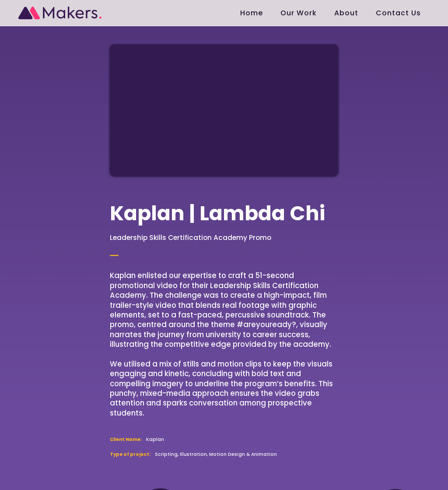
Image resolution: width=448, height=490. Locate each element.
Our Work (299, 13)
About (346, 13)
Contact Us (398, 13)
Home (252, 13)
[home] (60, 10)
